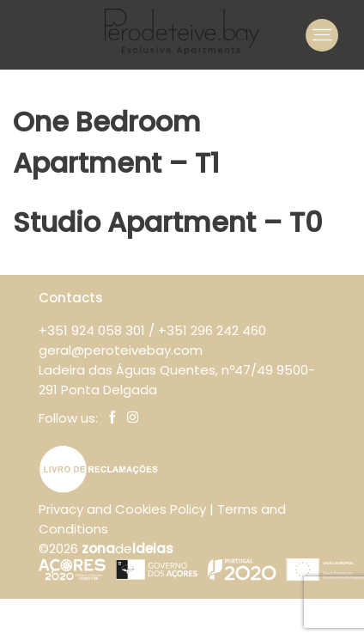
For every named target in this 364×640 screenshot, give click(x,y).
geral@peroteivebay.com (121, 350)
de (127, 549)
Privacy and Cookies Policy (122, 509)
